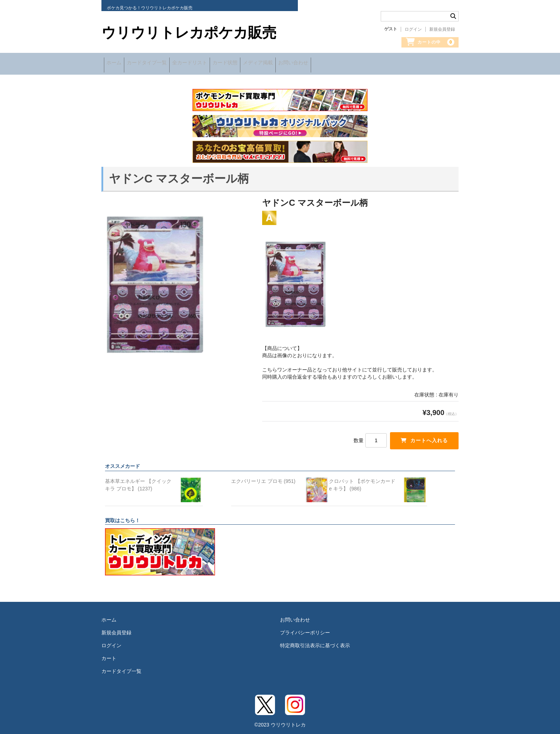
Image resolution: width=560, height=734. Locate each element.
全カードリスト (211, 63)
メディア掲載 (297, 63)
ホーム (116, 63)
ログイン (413, 29)
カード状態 (255, 63)
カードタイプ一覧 (159, 63)
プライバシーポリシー (305, 629)
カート (109, 654)
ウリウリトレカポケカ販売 (189, 33)
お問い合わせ (342, 63)
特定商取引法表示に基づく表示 (315, 641)
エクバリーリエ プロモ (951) (263, 477)
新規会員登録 (442, 29)
